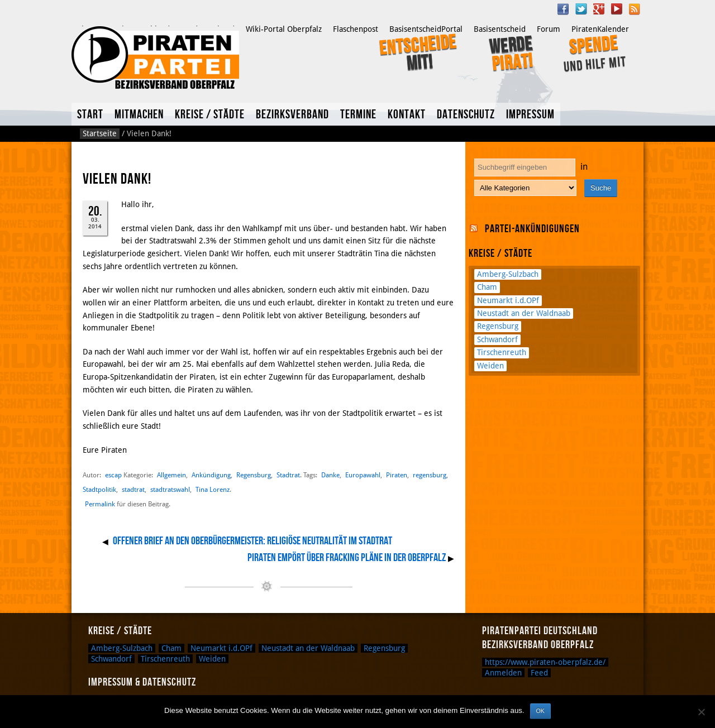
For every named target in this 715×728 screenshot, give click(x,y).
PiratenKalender (600, 29)
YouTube (617, 9)
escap (113, 475)
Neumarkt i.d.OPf (508, 300)
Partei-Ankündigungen (532, 229)
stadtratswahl (170, 489)
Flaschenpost (356, 29)
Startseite (100, 133)
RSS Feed (635, 9)
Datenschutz (466, 115)
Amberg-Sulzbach (508, 274)
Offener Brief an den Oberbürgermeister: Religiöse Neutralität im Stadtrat (252, 541)
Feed (539, 673)
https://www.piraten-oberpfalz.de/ (545, 662)
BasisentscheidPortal (426, 29)
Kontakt (407, 115)
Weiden (490, 366)
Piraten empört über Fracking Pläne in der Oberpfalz (347, 558)
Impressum (530, 115)
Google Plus (599, 9)
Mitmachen (139, 115)
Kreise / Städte (210, 115)
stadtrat (133, 489)
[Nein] (701, 712)
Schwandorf (497, 339)
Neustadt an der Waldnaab (524, 313)
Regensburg (254, 475)
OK (540, 711)
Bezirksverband (292, 115)
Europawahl (363, 475)
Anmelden (503, 673)
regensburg (430, 475)
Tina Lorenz (213, 489)
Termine (358, 115)
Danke (330, 475)
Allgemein (171, 475)
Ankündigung (211, 475)
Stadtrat (288, 475)
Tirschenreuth (502, 352)
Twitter (581, 9)
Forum (549, 29)
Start (90, 115)
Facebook (563, 9)
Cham (487, 287)
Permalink (100, 504)
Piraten (397, 475)
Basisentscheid (500, 29)
